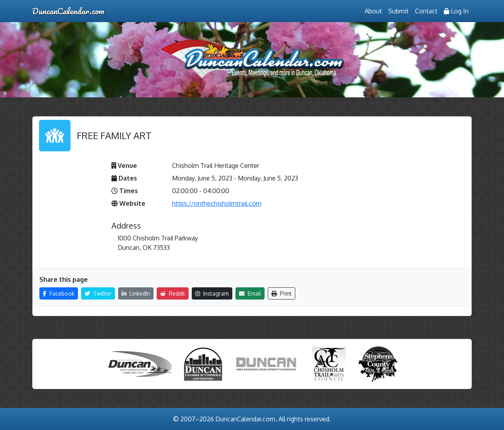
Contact (426, 11)
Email (250, 293)
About (373, 11)
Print (282, 293)
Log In (456, 11)
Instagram (212, 293)
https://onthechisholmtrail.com (217, 203)
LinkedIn (136, 293)
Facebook (59, 293)
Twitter (98, 293)
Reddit (173, 293)
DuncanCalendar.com (68, 11)
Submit (398, 11)
